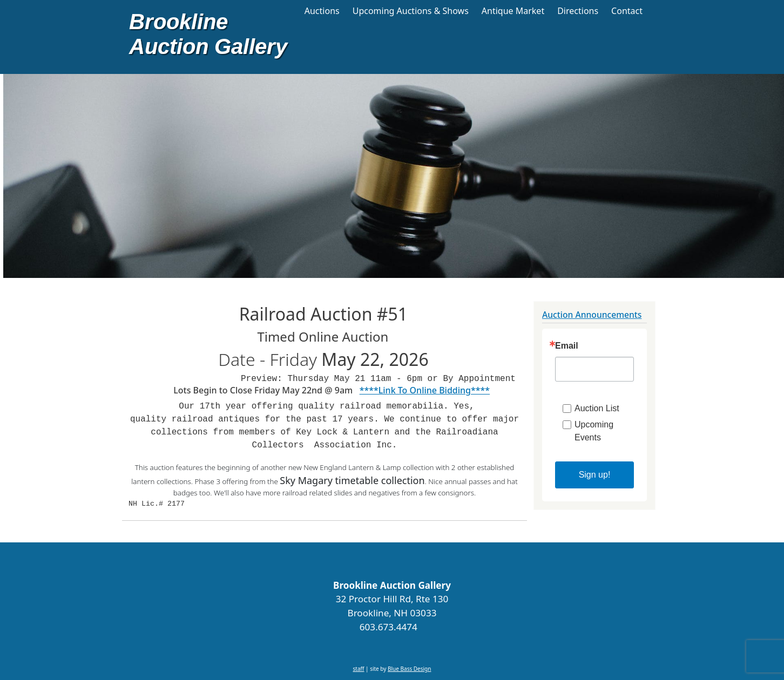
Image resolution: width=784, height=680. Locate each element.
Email (567, 346)
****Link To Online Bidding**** (425, 390)
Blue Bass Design (409, 669)
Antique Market (513, 11)
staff (359, 669)
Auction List (597, 408)
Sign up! (595, 475)
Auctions (322, 11)
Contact (627, 11)
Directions (578, 11)
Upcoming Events (594, 431)
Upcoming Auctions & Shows (411, 11)
